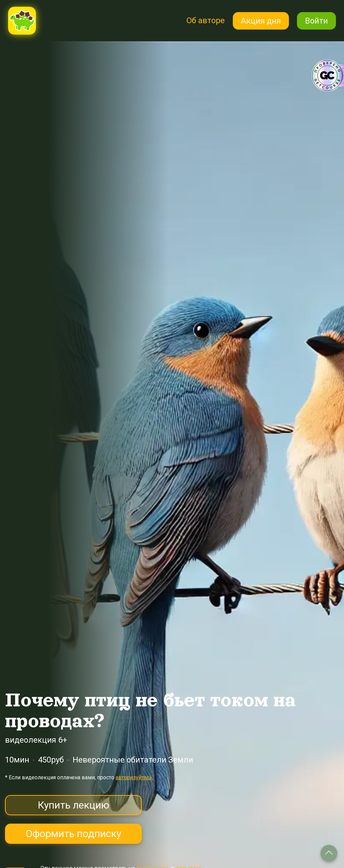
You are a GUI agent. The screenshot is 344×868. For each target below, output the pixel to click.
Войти (316, 21)
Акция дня (261, 21)
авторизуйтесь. (134, 777)
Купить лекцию (73, 805)
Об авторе (206, 20)
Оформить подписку (73, 834)
